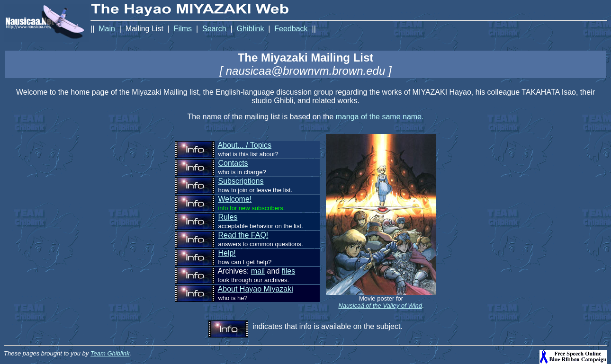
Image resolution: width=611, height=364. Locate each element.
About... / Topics (245, 145)
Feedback (291, 29)
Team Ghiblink (110, 353)
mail (258, 271)
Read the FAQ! (243, 235)
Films (183, 29)
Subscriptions (241, 181)
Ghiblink (251, 29)
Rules (228, 217)
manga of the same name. (380, 117)
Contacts (233, 163)
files (288, 271)
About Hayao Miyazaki (256, 289)
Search (214, 29)
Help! (227, 253)
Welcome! (235, 199)
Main (107, 29)
